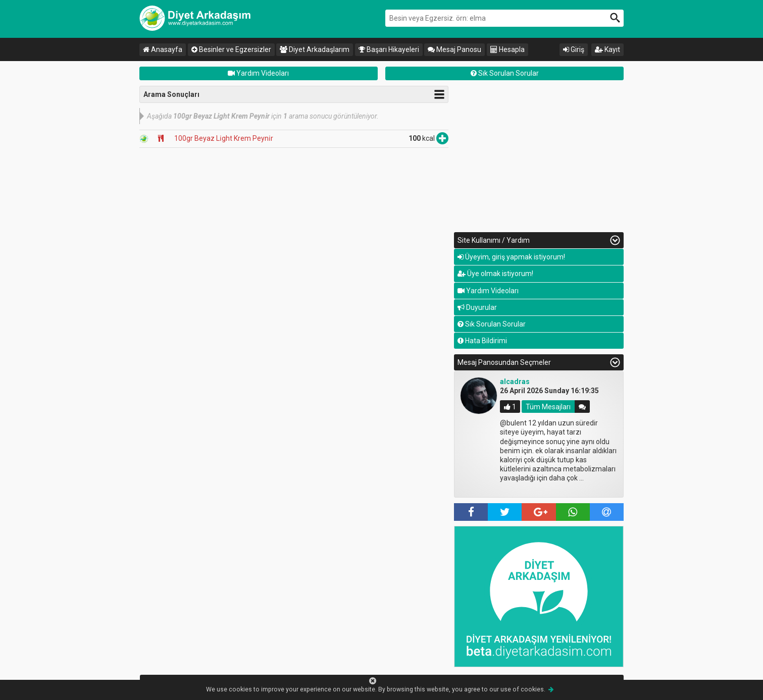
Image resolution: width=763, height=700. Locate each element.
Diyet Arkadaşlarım (315, 49)
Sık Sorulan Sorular (505, 73)
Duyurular (477, 307)
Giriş (574, 49)
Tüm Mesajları (548, 407)
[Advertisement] (539, 156)
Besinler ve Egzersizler (231, 49)
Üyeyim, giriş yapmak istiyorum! (511, 257)
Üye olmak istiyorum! (495, 274)
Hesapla (507, 49)
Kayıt (607, 49)
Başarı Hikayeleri (389, 49)
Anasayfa (163, 49)
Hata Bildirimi (482, 341)
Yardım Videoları (258, 73)
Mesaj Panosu (454, 49)
